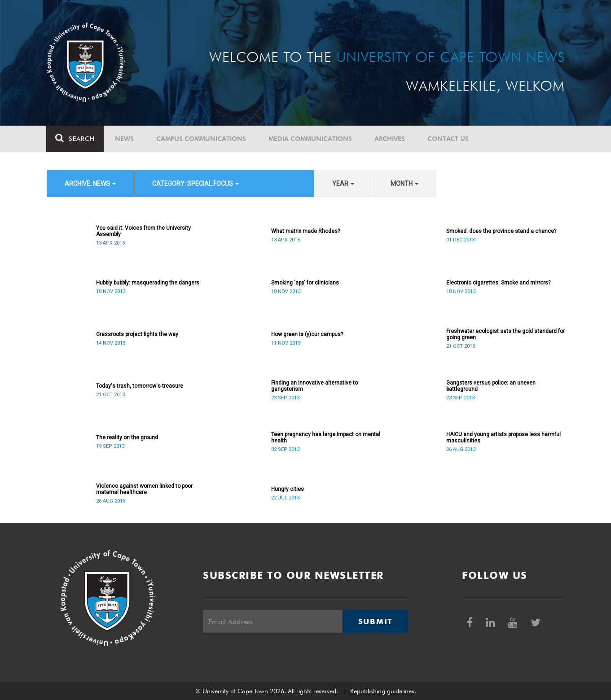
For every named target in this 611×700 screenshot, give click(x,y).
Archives (390, 139)
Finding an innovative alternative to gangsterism (314, 386)
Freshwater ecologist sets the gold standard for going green (506, 334)
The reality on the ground (127, 437)
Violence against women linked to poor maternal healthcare (144, 489)
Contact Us (448, 139)
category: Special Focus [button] (196, 184)
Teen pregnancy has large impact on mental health (326, 437)
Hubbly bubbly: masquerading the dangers (148, 283)
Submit (375, 621)
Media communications (311, 139)
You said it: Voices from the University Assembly (143, 231)
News (125, 139)
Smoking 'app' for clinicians (305, 283)
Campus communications (202, 139)
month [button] (404, 184)
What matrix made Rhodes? (305, 231)
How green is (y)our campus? (307, 334)
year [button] (343, 184)
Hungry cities (288, 489)
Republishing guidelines (382, 691)
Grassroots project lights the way (137, 334)
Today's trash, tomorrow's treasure (140, 386)
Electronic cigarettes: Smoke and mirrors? (498, 283)
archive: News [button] (90, 184)
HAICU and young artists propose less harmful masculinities (503, 437)
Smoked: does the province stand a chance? (501, 231)
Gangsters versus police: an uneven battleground (491, 386)
